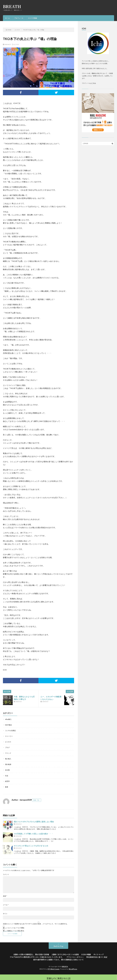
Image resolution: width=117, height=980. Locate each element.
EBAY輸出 (9, 725)
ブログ (7, 747)
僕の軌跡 (8, 764)
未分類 (7, 770)
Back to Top (58, 946)
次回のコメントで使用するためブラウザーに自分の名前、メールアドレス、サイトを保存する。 (36, 924)
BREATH (12, 6)
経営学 (7, 781)
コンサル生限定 (10, 730)
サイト (5, 914)
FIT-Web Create (54, 969)
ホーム (7, 18)
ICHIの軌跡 (86, 954)
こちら (94, 83)
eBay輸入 (8, 719)
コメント (6, 874)
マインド (8, 753)
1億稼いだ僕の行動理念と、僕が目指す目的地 (31, 954)
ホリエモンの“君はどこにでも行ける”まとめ (31, 846)
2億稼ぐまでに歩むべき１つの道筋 (65, 954)
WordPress (73, 969)
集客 (7, 787)
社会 (7, 776)
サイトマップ (99, 954)
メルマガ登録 (32, 18)
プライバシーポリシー (75, 957)
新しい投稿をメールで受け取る (14, 931)
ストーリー (9, 736)
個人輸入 (8, 759)
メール (6, 905)
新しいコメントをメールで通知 (14, 928)
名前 (5, 896)
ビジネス (17, 44)
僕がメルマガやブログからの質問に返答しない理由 (34, 822)
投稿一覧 (36, 800)
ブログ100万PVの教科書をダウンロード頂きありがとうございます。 (37, 957)
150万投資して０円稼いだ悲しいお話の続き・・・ (34, 834)
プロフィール (19, 18)
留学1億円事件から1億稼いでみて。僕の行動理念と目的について (58, 960)
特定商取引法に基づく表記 (97, 957)
